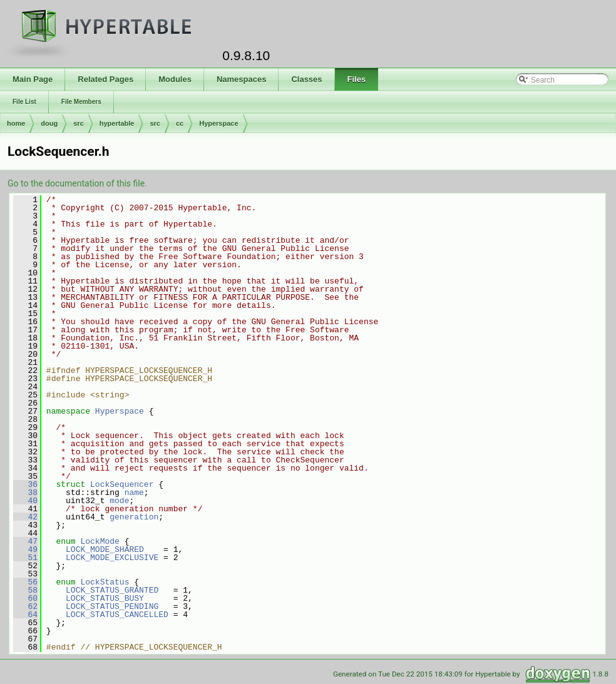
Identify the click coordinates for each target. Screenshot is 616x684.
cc (180, 123)
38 (25, 493)
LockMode (100, 541)
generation (134, 517)
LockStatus (105, 582)
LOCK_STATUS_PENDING (112, 606)
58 (25, 590)
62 (25, 606)
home (16, 123)
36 (25, 484)
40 (25, 501)
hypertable (117, 123)
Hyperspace (218, 123)
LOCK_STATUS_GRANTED (112, 590)
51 (25, 558)
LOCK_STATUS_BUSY (105, 598)
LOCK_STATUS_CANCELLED (117, 615)
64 (25, 615)
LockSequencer (122, 484)
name (134, 493)
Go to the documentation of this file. (77, 183)
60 (25, 598)
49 (25, 549)
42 (25, 517)
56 (25, 582)
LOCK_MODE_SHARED (105, 549)
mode (119, 501)
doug (49, 123)
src (79, 123)
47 (25, 541)
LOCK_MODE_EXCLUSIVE (112, 558)
